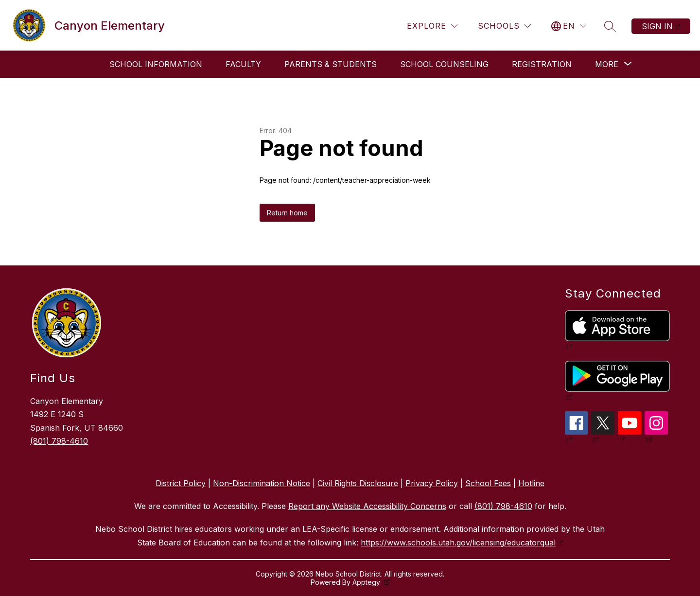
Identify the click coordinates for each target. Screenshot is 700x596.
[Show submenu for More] (607, 64)
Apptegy (367, 582)
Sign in (657, 26)
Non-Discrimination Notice (262, 483)
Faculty (243, 64)
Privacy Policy (432, 483)
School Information (156, 64)
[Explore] (432, 26)
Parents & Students (331, 64)
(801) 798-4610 (59, 441)
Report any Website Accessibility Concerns (367, 506)
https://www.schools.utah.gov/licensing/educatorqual (458, 543)
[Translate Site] (569, 26)
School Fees (488, 483)
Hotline (531, 483)
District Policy (181, 483)
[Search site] (610, 26)
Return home (287, 213)
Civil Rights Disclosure (358, 483)
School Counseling (444, 64)
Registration (542, 64)
